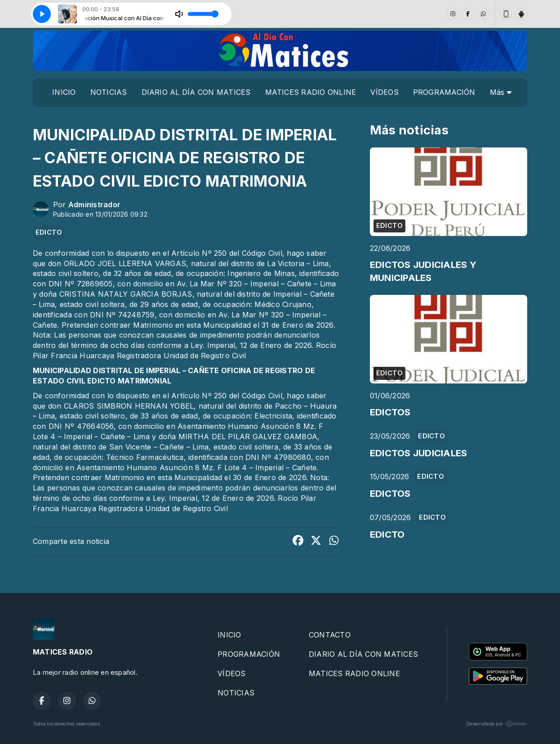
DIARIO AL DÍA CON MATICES (196, 92)
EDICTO (49, 232)
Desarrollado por (497, 724)
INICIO (64, 92)
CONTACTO (330, 635)
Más (501, 92)
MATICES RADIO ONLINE (311, 92)
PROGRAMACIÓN (444, 92)
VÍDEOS (384, 92)
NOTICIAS (109, 92)
